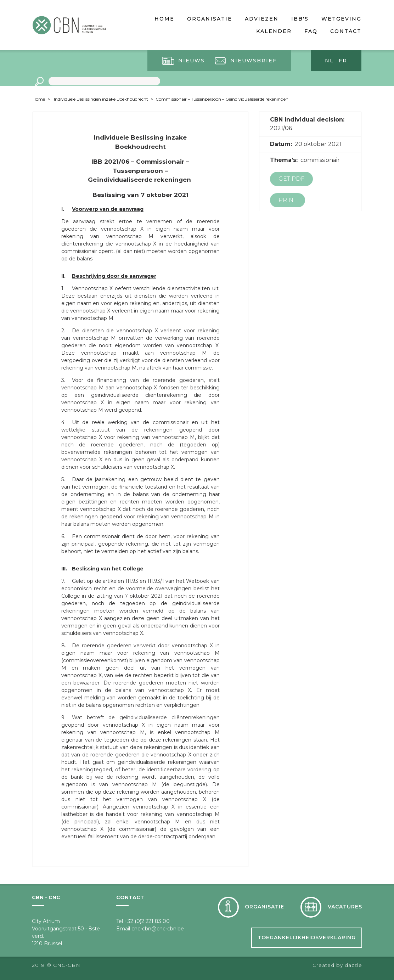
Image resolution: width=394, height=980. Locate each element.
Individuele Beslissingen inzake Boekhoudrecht (101, 99)
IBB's (300, 19)
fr (343, 61)
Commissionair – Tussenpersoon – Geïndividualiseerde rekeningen (222, 99)
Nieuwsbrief (254, 61)
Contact (346, 31)
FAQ (311, 31)
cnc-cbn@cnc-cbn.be (158, 929)
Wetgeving (341, 19)
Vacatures (345, 907)
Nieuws (192, 61)
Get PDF (291, 179)
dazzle (353, 965)
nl (329, 61)
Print (288, 200)
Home (164, 19)
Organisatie (210, 19)
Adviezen (262, 19)
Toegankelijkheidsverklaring (307, 937)
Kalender (274, 31)
